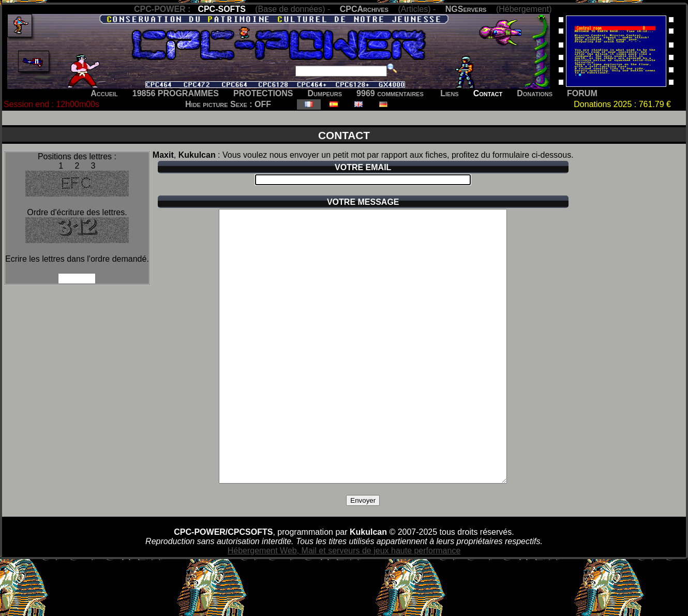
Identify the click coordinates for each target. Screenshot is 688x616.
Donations (535, 93)
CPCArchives (364, 9)
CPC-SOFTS (221, 9)
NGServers (466, 9)
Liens (449, 93)
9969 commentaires (390, 93)
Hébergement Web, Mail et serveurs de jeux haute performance (344, 605)
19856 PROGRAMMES (176, 93)
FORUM (582, 93)
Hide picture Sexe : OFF (228, 104)
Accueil (104, 93)
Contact (488, 93)
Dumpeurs (325, 93)
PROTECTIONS (263, 93)
